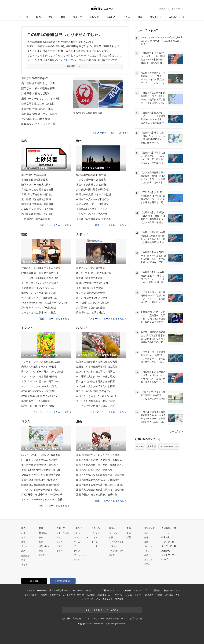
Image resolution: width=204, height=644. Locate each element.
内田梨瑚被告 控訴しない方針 (38, 83)
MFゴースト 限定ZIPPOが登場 (38, 406)
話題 (129, 537)
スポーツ (77, 17)
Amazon (140, 446)
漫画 (140, 17)
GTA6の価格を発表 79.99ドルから (40, 396)
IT (75, 546)
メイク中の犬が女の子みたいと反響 (95, 386)
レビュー (78, 533)
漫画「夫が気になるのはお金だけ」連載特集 (100, 475)
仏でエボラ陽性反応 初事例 (91, 175)
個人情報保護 (112, 618)
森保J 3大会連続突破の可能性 (92, 283)
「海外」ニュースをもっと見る (109, 225)
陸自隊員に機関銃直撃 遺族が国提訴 (41, 485)
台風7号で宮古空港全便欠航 (36, 194)
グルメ (77, 551)
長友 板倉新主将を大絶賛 (90, 288)
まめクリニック (92, 590)
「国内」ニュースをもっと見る (54, 225)
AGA (98, 599)
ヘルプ (165, 559)
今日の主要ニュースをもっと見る (111, 133)
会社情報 (66, 618)
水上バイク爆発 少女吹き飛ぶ (92, 185)
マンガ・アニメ (81, 537)
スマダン (113, 533)
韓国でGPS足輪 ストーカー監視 (94, 194)
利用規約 (77, 618)
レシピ (129, 595)
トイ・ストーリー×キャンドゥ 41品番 (42, 499)
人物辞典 (166, 551)
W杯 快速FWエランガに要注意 (93, 303)
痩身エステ (107, 599)
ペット (95, 546)
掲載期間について (75, 66)
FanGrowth (78, 590)
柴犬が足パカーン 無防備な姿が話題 (41, 475)
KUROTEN (42, 590)
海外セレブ (44, 546)
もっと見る (176, 431)
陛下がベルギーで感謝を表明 (38, 88)
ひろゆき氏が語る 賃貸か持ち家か (40, 460)
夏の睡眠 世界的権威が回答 (36, 199)
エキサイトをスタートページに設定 (102, 610)
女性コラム (114, 537)
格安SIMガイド (31, 595)
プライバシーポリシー (94, 618)
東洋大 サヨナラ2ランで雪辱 (92, 298)
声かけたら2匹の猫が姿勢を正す (94, 391)
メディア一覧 (168, 542)
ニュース (24, 17)
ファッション (80, 555)
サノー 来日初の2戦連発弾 (90, 293)
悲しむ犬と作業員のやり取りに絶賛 (95, 401)
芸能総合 (43, 533)
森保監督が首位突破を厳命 (91, 308)
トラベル (113, 546)
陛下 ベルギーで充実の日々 (36, 185)
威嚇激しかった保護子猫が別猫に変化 (97, 367)
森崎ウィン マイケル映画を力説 (39, 293)
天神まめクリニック (111, 590)
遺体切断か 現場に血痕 (34, 175)
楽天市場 (152, 446)
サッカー (61, 542)
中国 (23, 560)
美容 (178, 595)
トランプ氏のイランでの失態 (92, 214)
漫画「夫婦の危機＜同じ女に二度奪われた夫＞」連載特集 (101, 465)
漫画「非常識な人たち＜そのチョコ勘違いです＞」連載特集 (101, 455)
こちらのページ (72, 60)
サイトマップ (168, 555)
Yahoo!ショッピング (169, 446)
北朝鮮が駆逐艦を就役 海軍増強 (93, 219)
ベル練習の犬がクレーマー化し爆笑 (95, 376)
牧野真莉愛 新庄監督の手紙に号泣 (40, 273)
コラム (127, 17)
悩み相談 (91, 595)
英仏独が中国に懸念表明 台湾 (92, 189)
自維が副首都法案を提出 (35, 78)
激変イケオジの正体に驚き (91, 268)
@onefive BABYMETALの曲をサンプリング (45, 303)
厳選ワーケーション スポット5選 (40, 99)
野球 (58, 537)
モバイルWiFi (68, 595)
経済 (23, 537)
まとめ (24, 546)
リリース (166, 533)
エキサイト (179, 9)
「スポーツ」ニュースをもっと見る (107, 319)
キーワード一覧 (169, 546)
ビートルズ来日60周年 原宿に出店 (40, 278)
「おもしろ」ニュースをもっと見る (107, 412)
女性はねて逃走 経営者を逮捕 (37, 189)
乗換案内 (149, 595)
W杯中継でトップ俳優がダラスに (39, 298)
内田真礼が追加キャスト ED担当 (39, 367)
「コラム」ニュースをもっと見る (53, 506)
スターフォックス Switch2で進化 (39, 386)
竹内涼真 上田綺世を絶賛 (36, 119)
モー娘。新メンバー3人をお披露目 (40, 283)
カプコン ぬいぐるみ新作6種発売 (39, 376)
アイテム (138, 590)
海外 (51, 17)
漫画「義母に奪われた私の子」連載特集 (98, 480)
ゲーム (77, 542)
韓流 (41, 551)
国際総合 (25, 556)
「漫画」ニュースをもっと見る (109, 501)
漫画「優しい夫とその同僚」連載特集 (97, 494)
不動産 (159, 595)
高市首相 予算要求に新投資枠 (37, 204)
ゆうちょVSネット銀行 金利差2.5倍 (41, 455)
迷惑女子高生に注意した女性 (38, 104)
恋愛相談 (102, 595)
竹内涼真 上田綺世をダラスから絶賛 (41, 268)
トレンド (94, 17)
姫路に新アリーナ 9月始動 (36, 401)
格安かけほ (55, 595)
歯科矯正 (169, 595)
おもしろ (111, 17)
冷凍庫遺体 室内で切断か (36, 93)
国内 (38, 17)
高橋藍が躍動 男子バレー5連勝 (39, 114)
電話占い (157, 590)
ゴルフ (60, 546)
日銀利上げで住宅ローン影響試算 (39, 480)
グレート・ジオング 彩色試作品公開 (41, 362)
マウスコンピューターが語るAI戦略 (41, 490)
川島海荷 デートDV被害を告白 (38, 288)
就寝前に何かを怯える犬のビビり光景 (97, 362)
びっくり (96, 533)
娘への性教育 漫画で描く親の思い (40, 465)
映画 (41, 537)
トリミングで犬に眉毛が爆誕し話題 (95, 406)
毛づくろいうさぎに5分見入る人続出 (96, 396)
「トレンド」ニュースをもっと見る (52, 412)
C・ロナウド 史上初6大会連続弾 (94, 273)
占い (110, 595)
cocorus (81, 595)
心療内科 (127, 590)
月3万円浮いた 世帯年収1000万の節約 (42, 494)
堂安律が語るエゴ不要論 (89, 278)
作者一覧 (166, 537)
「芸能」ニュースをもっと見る (54, 319)
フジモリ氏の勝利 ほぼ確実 (91, 180)
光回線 (44, 595)
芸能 (63, 17)
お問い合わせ (136, 618)
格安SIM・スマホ (172, 590)
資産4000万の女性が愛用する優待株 (41, 470)
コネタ (95, 537)
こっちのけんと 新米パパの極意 (39, 312)
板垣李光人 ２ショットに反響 (38, 124)
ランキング (156, 17)
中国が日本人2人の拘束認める (93, 199)
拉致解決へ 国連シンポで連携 (37, 209)
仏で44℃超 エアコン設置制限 (92, 204)
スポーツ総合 (63, 533)
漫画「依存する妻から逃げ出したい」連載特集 (101, 485)
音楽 (41, 542)
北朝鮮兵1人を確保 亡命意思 (92, 209)
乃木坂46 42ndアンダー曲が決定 (39, 308)
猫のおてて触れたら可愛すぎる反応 (95, 381)
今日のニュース (177, 17)
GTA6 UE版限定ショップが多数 (38, 391)
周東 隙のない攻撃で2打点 (90, 312)
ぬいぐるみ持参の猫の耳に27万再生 (96, 371)
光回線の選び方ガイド (60, 590)
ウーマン (119, 595)
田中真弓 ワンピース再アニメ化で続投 (42, 371)
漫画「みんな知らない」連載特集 (94, 470)
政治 (23, 542)
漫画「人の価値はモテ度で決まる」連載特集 (100, 490)
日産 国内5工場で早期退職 (36, 219)
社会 (23, 533)
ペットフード (87, 599)
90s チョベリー (116, 551)
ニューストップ (164, 9)
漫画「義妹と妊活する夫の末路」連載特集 (99, 460)
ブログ (148, 590)
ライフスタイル (116, 542)
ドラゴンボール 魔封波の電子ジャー (41, 381)
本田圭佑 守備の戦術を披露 (37, 109)
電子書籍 (119, 599)
